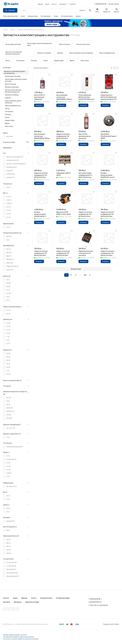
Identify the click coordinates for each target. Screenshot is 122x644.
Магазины (18, 602)
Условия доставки (63, 598)
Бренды (24, 598)
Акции (15, 598)
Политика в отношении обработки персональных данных (21, 639)
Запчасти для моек (12, 87)
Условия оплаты (46, 598)
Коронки (8, 98)
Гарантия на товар (32, 602)
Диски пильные (10, 84)
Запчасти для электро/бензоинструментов (13, 91)
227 (85, 275)
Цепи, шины (9, 126)
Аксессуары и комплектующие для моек (16, 80)
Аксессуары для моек (13, 76)
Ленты (7, 108)
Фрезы (7, 123)
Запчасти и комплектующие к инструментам (15, 72)
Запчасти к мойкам (12, 95)
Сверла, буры (10, 120)
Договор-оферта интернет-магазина (15, 635)
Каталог (6, 598)
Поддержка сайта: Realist (111, 624)
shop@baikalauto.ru (95, 602)
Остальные (9, 111)
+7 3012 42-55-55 (100, 4)
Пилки (7, 117)
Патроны (8, 114)
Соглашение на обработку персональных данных (18, 637)
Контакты (7, 602)
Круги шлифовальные (13, 106)
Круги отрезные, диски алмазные (13, 102)
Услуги (34, 598)
